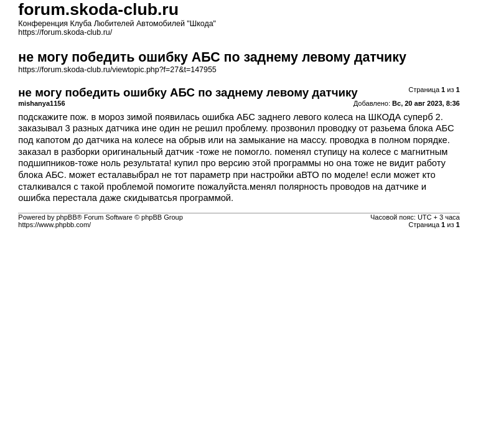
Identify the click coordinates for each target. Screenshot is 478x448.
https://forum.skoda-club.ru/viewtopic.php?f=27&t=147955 (117, 70)
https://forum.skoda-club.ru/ (65, 32)
